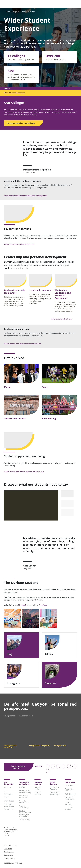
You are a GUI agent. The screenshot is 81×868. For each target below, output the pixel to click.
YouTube (43, 605)
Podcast (23, 605)
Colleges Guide (62, 746)
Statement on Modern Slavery (25, 792)
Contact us (8, 794)
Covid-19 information (24, 802)
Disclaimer (8, 849)
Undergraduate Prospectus (10, 746)
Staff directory (70, 794)
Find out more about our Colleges (22, 123)
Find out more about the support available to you (25, 472)
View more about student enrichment (21, 244)
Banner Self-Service (69, 790)
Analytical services (38, 793)
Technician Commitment (70, 798)
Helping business (38, 788)
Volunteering (49, 418)
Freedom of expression (24, 797)
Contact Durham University (18, 767)
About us (39, 767)
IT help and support (69, 808)
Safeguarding (24, 819)
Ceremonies (9, 809)
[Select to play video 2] (67, 503)
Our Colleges (9, 801)
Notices (22, 787)
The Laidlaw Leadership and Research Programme (63, 294)
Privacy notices (9, 858)
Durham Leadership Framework (15, 292)
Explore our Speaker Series (63, 319)
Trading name (9, 852)
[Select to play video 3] (67, 513)
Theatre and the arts (15, 418)
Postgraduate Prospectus (39, 746)
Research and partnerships (55, 793)
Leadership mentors (40, 290)
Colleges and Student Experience (23, 12)
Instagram (15, 683)
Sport (45, 387)
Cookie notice (9, 855)
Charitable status (10, 846)
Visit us (7, 797)
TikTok (51, 654)
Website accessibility (24, 807)
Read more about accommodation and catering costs (27, 196)
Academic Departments (9, 805)
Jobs (6, 791)
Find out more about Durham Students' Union (24, 344)
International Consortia (54, 788)
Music (7, 387)
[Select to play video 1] (67, 494)
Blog (11, 654)
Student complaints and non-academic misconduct (25, 813)
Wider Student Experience (15, 93)
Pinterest (52, 683)
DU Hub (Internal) (68, 803)
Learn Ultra (69, 786)
